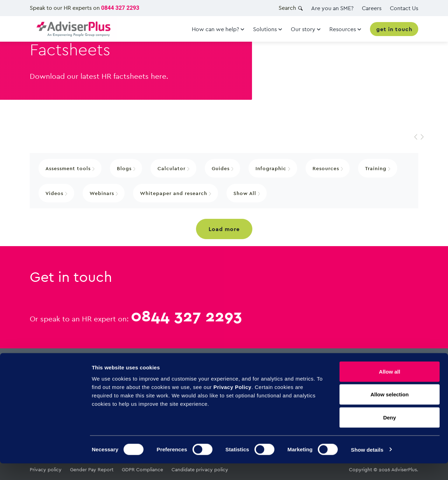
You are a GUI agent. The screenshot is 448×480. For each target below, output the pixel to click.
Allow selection (389, 411)
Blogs (126, 168)
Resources (328, 168)
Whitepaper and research (176, 193)
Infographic (273, 168)
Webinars (104, 193)
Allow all (390, 388)
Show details (367, 466)
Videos (56, 193)
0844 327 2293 (120, 8)
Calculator (173, 168)
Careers (372, 8)
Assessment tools (70, 168)
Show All (247, 193)
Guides (223, 168)
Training (378, 168)
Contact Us (404, 8)
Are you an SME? (332, 8)
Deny (390, 434)
